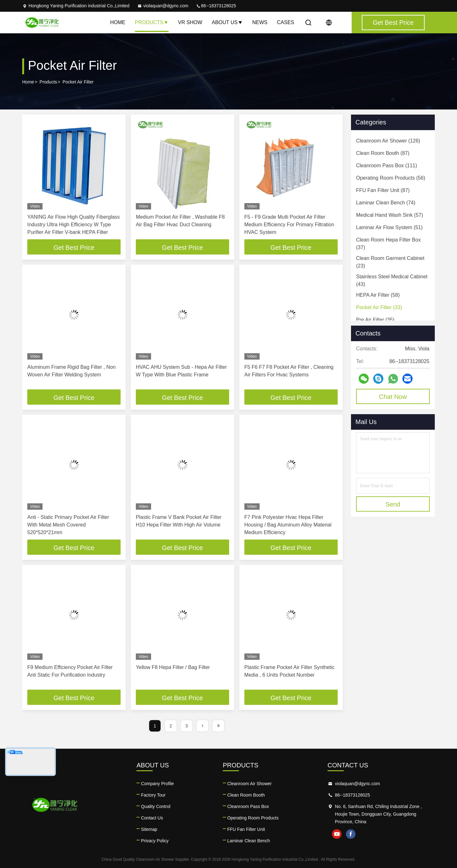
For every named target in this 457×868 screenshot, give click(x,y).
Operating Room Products (253, 818)
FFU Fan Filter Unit (246, 829)
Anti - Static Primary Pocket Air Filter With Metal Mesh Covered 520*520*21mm (68, 525)
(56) (391, 178)
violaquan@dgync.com (163, 6)
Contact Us (152, 818)
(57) (390, 215)
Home (118, 22)
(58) (378, 295)
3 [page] (187, 726)
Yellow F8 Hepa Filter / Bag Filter (173, 667)
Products (152, 22)
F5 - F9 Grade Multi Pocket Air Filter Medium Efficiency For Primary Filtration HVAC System (289, 225)
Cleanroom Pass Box (248, 806)
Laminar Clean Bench (249, 841)
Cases (286, 22)
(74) (386, 203)
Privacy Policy (155, 841)
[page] (202, 726)
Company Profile (157, 784)
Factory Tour (153, 795)
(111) (387, 166)
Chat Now (393, 397)
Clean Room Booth (246, 795)
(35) (375, 320)
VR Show (190, 22)
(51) (389, 227)
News (260, 22)
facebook (351, 834)
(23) (390, 262)
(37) (388, 244)
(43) (392, 280)
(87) (383, 153)
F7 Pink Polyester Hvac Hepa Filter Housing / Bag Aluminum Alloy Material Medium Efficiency (288, 525)
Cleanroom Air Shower (249, 784)
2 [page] (171, 726)
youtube (337, 834)
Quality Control (156, 806)
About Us (227, 22)
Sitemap (149, 829)
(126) (388, 141)
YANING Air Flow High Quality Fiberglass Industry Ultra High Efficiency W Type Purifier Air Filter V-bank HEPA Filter (73, 225)
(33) (379, 307)
